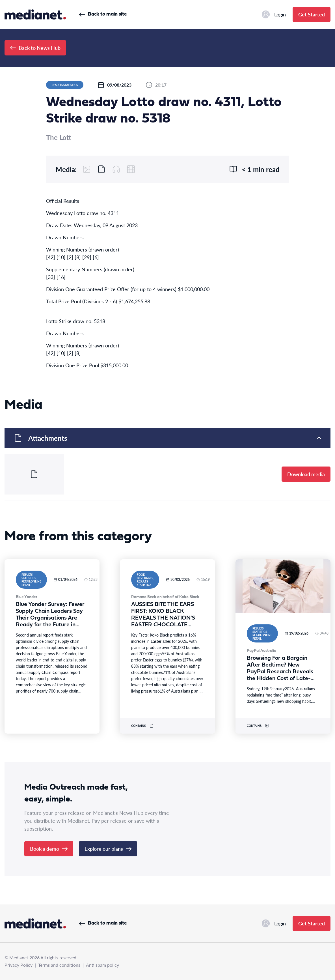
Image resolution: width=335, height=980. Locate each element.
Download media (306, 474)
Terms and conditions (59, 965)
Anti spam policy (102, 965)
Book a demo (49, 849)
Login (274, 14)
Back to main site (103, 14)
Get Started (312, 14)
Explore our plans (108, 849)
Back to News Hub (35, 48)
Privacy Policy (19, 965)
